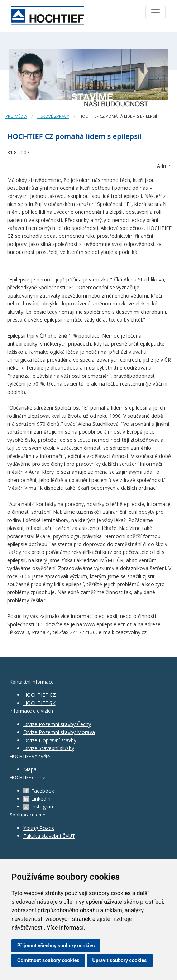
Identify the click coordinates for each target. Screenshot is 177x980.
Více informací (65, 928)
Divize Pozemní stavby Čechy (57, 724)
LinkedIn (37, 799)
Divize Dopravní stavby (50, 740)
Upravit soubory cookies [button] (120, 960)
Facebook (39, 791)
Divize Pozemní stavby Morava (59, 732)
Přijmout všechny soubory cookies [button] (56, 946)
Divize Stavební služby (49, 748)
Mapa (30, 769)
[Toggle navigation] (156, 12)
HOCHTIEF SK (39, 703)
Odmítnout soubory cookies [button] (48, 960)
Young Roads (39, 828)
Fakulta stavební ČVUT (49, 836)
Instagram (39, 807)
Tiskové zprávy (53, 116)
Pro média (16, 116)
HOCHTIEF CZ (40, 695)
